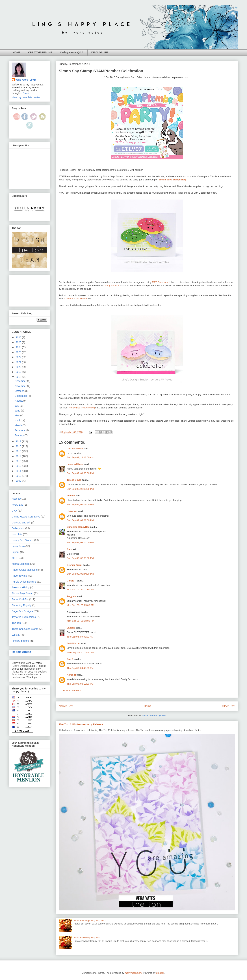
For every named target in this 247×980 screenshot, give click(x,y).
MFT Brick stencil (161, 282)
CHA (14, 511)
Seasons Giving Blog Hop (87, 938)
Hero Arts (17, 534)
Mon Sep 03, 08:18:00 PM (80, 621)
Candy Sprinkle (111, 285)
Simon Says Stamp (22, 593)
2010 (19, 476)
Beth (69, 549)
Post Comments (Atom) (154, 715)
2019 (19, 372)
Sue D (70, 659)
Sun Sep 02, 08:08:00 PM (80, 558)
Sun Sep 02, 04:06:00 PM (80, 505)
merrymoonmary (133, 973)
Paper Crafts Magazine (25, 570)
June (18, 411)
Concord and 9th (21, 523)
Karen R (71, 675)
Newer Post (66, 706)
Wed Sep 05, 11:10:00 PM (81, 652)
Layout (16, 552)
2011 (19, 471)
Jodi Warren (74, 643)
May (18, 415)
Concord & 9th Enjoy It (76, 299)
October (20, 391)
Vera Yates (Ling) (26, 80)
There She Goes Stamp (25, 629)
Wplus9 (16, 635)
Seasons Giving (21, 587)
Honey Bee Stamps (23, 540)
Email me (28, 93)
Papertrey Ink (19, 576)
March (19, 425)
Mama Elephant (21, 564)
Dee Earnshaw (75, 449)
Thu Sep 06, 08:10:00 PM (80, 684)
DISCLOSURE (100, 52)
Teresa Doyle (74, 480)
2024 (19, 347)
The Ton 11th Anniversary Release (81, 724)
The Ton (16, 623)
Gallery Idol (18, 528)
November (21, 386)
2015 (19, 451)
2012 (19, 466)
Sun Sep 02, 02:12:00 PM (80, 489)
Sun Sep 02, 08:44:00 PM (80, 574)
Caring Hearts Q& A (72, 52)
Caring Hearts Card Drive (26, 517)
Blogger (160, 973)
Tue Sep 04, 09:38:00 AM (80, 637)
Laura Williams (75, 464)
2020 (19, 367)
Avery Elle (17, 505)
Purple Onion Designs (24, 582)
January (20, 435)
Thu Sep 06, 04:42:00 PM (80, 668)
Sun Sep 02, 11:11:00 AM (80, 457)
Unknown (72, 511)
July (17, 406)
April (18, 421)
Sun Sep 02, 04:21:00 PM (80, 520)
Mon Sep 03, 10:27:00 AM (80, 589)
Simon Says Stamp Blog (172, 180)
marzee (71, 496)
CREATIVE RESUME (40, 52)
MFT (14, 558)
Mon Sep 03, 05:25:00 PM (80, 605)
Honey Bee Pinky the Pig (82, 408)
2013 (19, 461)
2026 (19, 337)
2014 (19, 456)
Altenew (16, 499)
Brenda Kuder (75, 565)
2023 (19, 352)
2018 (19, 377)
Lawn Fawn (18, 546)
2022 (19, 357)
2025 (19, 342)
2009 (19, 481)
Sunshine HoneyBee (78, 527)
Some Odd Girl (20, 599)
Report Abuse (21, 652)
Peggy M (72, 596)
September (21, 396)
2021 (19, 362)
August (19, 401)
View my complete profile (26, 97)
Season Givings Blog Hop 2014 (90, 920)
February (20, 430)
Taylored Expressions (24, 617)
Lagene (71, 628)
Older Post (229, 706)
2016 (19, 446)
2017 (19, 441)
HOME (17, 52)
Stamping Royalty (22, 605)
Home (148, 706)
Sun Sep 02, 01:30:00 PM (80, 473)
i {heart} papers (20, 641)
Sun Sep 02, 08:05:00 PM (80, 542)
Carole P (72, 581)
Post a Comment (72, 690)
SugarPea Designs (22, 611)
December (21, 381)
